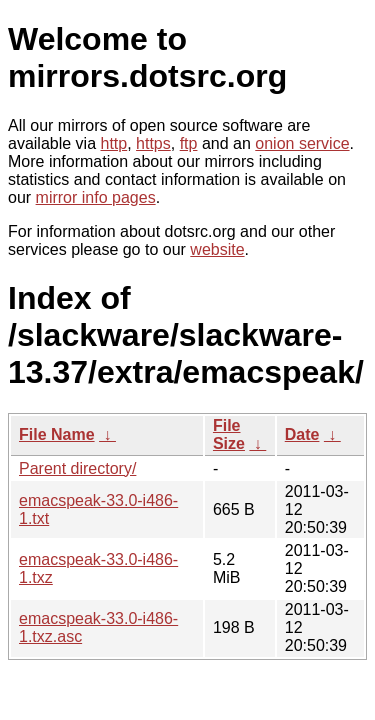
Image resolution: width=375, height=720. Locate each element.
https (153, 143)
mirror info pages (96, 197)
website (217, 249)
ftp (189, 143)
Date (302, 434)
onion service (302, 143)
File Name (57, 434)
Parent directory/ (77, 468)
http (114, 143)
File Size (229, 434)
